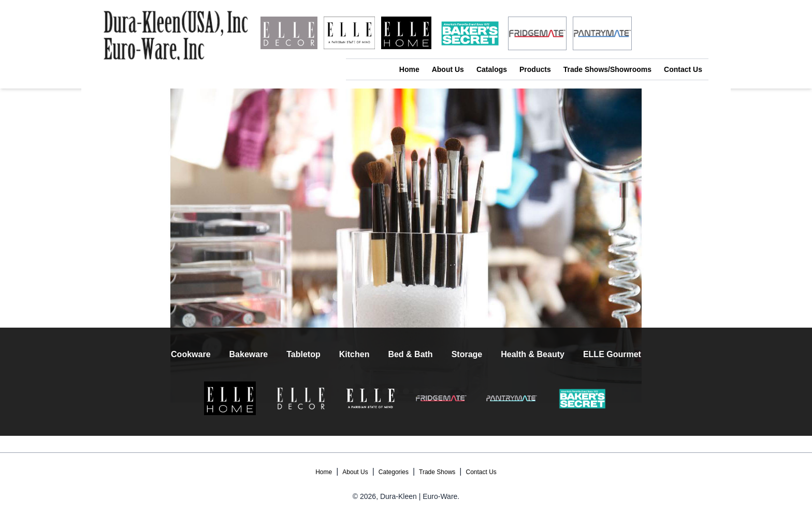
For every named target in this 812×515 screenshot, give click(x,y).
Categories (394, 472)
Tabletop (303, 354)
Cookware (191, 354)
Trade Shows (437, 472)
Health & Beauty (533, 354)
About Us (448, 69)
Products (535, 69)
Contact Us (683, 69)
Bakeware (249, 354)
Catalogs (492, 69)
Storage (467, 354)
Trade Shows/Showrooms (607, 69)
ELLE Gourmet (612, 354)
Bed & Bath (410, 354)
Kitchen (354, 354)
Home (409, 69)
